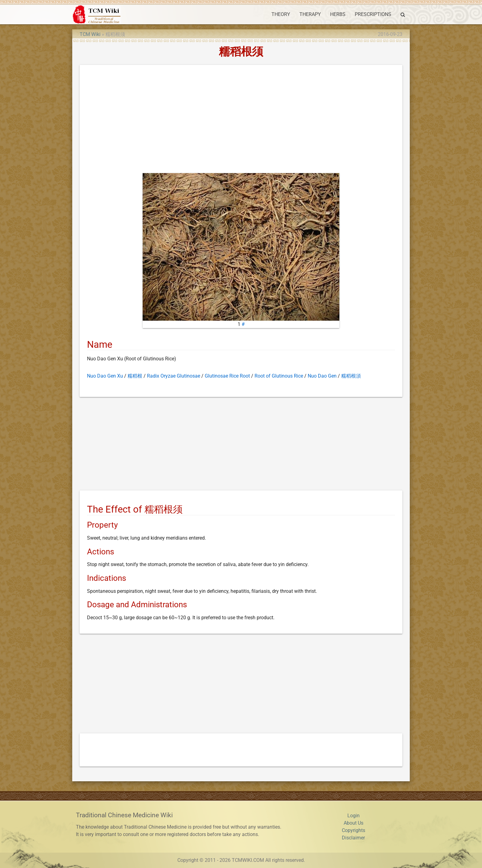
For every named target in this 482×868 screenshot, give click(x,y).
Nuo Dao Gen (322, 376)
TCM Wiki (90, 34)
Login (354, 816)
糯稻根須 (351, 376)
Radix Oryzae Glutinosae (174, 376)
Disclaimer (353, 838)
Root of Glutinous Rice (279, 376)
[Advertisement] (241, 120)
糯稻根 (135, 376)
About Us (354, 823)
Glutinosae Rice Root (227, 376)
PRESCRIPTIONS (373, 14)
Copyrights (354, 830)
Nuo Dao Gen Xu (105, 376)
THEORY (281, 14)
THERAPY (310, 14)
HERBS (338, 14)
